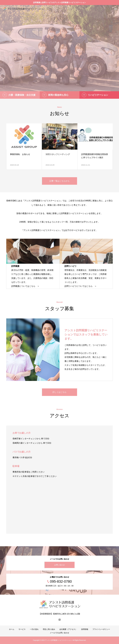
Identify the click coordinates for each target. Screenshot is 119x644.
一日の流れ (34, 629)
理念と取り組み (49, 629)
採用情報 (85, 629)
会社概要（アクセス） (68, 629)
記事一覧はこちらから (60, 181)
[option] (60, 52)
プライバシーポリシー (101, 629)
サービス (22, 629)
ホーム (12, 629)
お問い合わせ (60, 565)
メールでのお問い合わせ (60, 633)
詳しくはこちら (60, 392)
